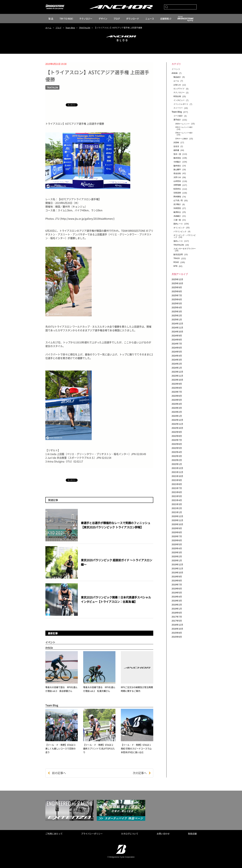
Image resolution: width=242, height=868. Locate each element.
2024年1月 (177, 368)
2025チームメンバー (183, 124)
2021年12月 (177, 468)
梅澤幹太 (177, 212)
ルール (176, 81)
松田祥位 (177, 189)
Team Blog (70, 28)
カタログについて (130, 834)
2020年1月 (177, 560)
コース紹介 (178, 116)
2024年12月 (177, 324)
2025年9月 (177, 287)
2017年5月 (177, 621)
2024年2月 (177, 364)
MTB (175, 266)
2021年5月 (177, 496)
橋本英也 (177, 158)
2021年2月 (177, 508)
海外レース (178, 241)
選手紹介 (177, 120)
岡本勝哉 (177, 197)
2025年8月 (177, 291)
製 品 (51, 19)
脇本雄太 (177, 166)
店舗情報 (165, 19)
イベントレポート (181, 104)
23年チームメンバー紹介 (184, 133)
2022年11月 (177, 424)
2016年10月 (177, 629)
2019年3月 (177, 601)
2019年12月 (177, 565)
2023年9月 (177, 384)
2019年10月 (177, 573)
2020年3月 (177, 552)
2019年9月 (177, 577)
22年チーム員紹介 (182, 139)
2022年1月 (177, 464)
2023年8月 (177, 388)
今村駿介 (177, 162)
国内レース (178, 224)
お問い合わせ (163, 834)
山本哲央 (177, 181)
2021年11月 (177, 472)
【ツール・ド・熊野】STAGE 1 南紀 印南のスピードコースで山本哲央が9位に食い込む (136, 748)
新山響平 (177, 170)
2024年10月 (177, 332)
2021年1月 (177, 512)
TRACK (177, 258)
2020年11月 (177, 520)
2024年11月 (177, 328)
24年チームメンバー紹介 (184, 127)
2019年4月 (177, 597)
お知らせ (177, 85)
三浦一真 (177, 220)
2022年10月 (177, 428)
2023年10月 (177, 380)
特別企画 (177, 96)
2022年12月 (177, 420)
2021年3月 (177, 504)
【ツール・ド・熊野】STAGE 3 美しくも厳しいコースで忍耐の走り (61, 748)
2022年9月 (177, 432)
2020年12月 (177, 516)
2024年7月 (177, 344)
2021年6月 (177, 492)
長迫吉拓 (177, 173)
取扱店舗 (192, 834)
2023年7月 (177, 392)
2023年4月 (177, 404)
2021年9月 (177, 480)
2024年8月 (177, 340)
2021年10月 (177, 476)
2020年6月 (177, 540)
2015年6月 (177, 637)
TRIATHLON (84, 28)
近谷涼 (176, 146)
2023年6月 (177, 396)
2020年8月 (177, 532)
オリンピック (179, 228)
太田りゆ (177, 177)
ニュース (150, 19)
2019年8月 (177, 581)
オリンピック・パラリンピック (185, 236)
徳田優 (176, 150)
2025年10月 (177, 283)
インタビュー (179, 100)
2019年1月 (177, 609)
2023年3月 (177, 408)
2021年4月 (177, 500)
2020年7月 (177, 536)
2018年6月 (177, 613)
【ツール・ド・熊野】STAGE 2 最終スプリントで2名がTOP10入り (99, 748)
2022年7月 (177, 440)
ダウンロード (133, 19)
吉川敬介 (177, 204)
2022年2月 (177, 460)
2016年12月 (177, 625)
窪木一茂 (177, 154)
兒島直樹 (177, 193)
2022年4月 (177, 452)
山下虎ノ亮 (178, 200)
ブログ (117, 19)
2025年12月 (177, 279)
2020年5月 (177, 544)
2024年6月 (177, 348)
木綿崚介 (177, 216)
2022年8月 (177, 436)
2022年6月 (177, 444)
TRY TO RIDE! (66, 19)
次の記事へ (142, 773)
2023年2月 (177, 412)
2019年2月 (177, 605)
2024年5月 (177, 352)
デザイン (103, 19)
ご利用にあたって (54, 834)
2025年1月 (177, 320)
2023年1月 (177, 416)
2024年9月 (177, 336)
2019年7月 (177, 585)
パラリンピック (180, 232)
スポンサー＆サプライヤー (185, 249)
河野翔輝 (177, 185)
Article (175, 73)
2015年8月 (177, 633)
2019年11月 (177, 569)
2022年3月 (177, 456)
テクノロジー (86, 19)
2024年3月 (177, 360)
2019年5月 (177, 593)
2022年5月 (177, 448)
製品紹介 (177, 77)
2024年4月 (177, 356)
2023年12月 (177, 372)
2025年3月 (177, 312)
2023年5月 (177, 400)
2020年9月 (177, 528)
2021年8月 (177, 484)
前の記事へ (57, 773)
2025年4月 (177, 308)
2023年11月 (177, 376)
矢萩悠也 (177, 208)
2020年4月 (177, 548)
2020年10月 (177, 524)
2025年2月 (177, 316)
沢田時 (176, 143)
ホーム (48, 28)
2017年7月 (177, 617)
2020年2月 (177, 556)
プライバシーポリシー (92, 834)
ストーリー (178, 108)
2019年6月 (177, 589)
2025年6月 (177, 299)
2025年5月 (177, 303)
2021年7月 (177, 488)
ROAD (176, 262)
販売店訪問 (178, 255)
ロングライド (179, 89)
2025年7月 (177, 295)
